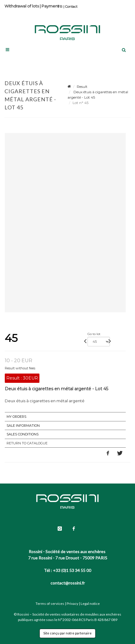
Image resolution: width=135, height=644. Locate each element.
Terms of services (50, 604)
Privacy (72, 604)
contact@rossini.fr (68, 583)
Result (82, 87)
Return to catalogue (27, 443)
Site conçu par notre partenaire (67, 633)
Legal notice (90, 604)
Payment (50, 6)
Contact (71, 7)
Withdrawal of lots (22, 6)
